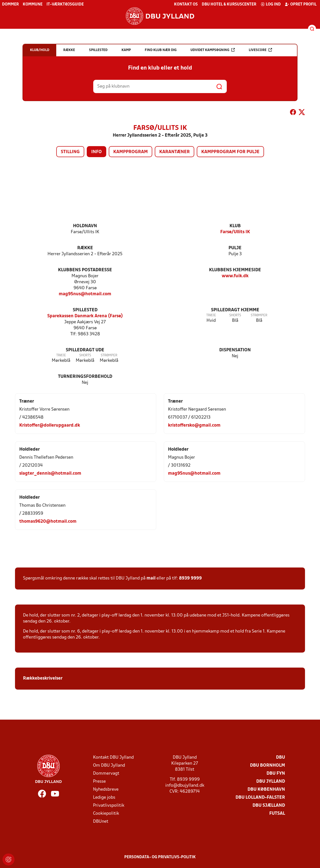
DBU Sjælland (269, 806)
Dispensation (235, 350)
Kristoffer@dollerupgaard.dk (50, 425)
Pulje (235, 248)
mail (151, 578)
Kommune (33, 5)
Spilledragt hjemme (235, 310)
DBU (280, 758)
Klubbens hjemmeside (235, 270)
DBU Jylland (271, 782)
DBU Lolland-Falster (260, 798)
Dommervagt (106, 774)
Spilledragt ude (85, 350)
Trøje (211, 315)
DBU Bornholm (267, 766)
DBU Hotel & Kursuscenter (229, 5)
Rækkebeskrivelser (43, 678)
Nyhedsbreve (106, 790)
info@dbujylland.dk (185, 786)
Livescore (260, 50)
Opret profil (301, 4)
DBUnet (101, 822)
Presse (99, 782)
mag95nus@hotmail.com (85, 294)
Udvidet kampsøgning (213, 50)
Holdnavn (85, 226)
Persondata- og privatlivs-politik (160, 857)
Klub (235, 226)
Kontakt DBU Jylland (113, 758)
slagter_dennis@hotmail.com (50, 474)
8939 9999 (190, 578)
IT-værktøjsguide (65, 5)
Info (96, 152)
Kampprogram (130, 152)
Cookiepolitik (106, 814)
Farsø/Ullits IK (235, 232)
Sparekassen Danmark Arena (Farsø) (85, 316)
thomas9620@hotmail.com (48, 522)
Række (85, 248)
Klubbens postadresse (85, 270)
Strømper (259, 315)
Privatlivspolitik (109, 806)
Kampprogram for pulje (230, 152)
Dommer (10, 5)
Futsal (277, 814)
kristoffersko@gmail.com (194, 425)
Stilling (70, 152)
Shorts (235, 315)
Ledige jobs (104, 798)
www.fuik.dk (235, 276)
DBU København (266, 790)
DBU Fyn (276, 774)
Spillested (85, 310)
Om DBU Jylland (109, 766)
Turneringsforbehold (85, 377)
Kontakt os (186, 5)
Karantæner (174, 152)
